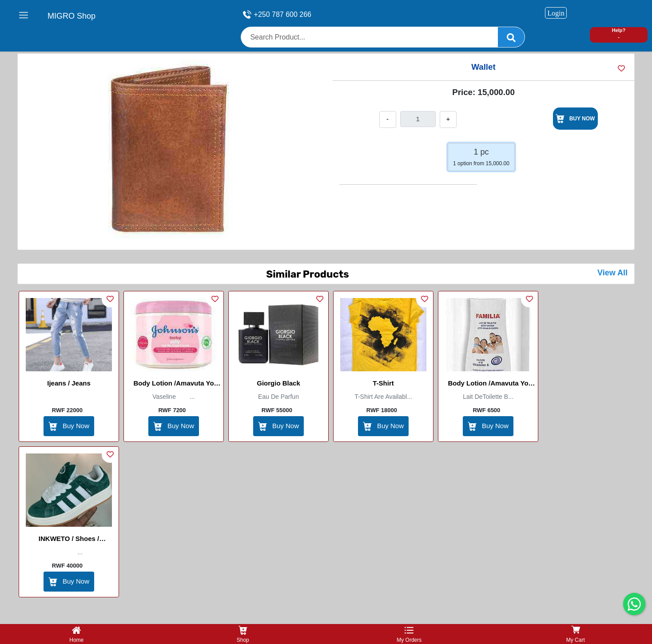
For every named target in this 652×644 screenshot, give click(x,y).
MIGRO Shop (72, 16)
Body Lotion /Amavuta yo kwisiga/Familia (488, 385)
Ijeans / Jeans (69, 383)
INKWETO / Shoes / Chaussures (69, 540)
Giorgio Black (278, 383)
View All (612, 273)
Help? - (619, 34)
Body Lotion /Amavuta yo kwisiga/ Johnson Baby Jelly (174, 385)
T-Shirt (383, 383)
